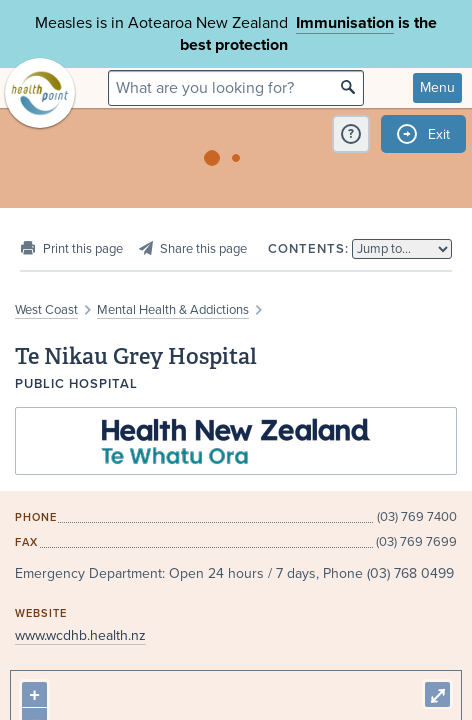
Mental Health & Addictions (173, 310)
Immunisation (345, 23)
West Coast (46, 310)
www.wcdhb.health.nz (80, 635)
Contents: (308, 249)
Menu (437, 87)
